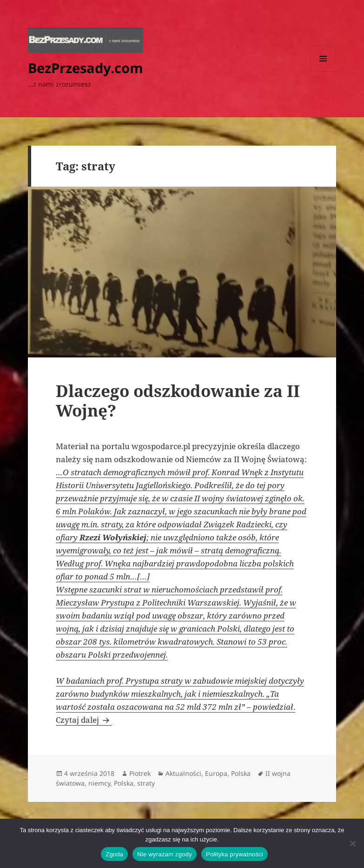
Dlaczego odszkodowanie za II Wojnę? (178, 400)
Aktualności (183, 773)
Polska (241, 773)
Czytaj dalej (84, 720)
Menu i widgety (323, 71)
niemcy (99, 783)
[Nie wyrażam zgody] (352, 843)
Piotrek (140, 773)
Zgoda (114, 854)
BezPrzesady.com (85, 68)
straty (146, 783)
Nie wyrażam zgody (165, 854)
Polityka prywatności (235, 854)
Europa (216, 773)
